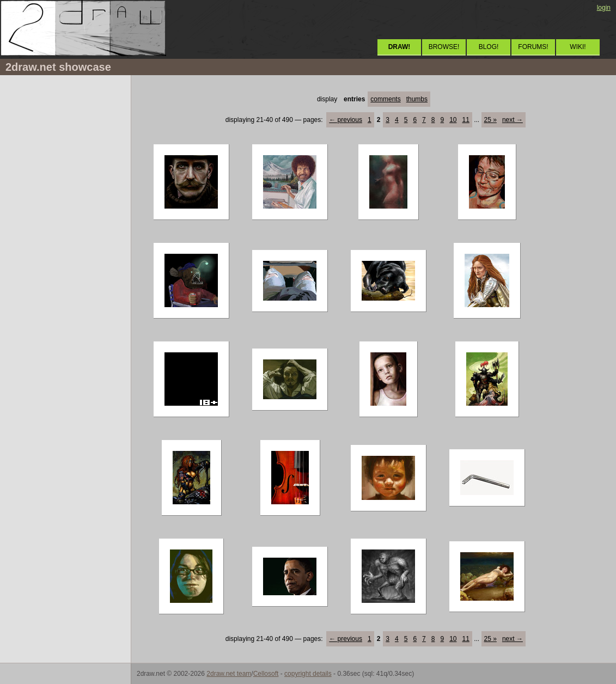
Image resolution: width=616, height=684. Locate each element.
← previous (346, 120)
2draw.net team (229, 674)
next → (513, 120)
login (604, 8)
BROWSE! (444, 47)
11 (465, 120)
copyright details (308, 674)
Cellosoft (266, 674)
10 (453, 120)
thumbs (417, 99)
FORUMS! (533, 47)
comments (385, 99)
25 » (490, 120)
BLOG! (489, 47)
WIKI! (578, 47)
